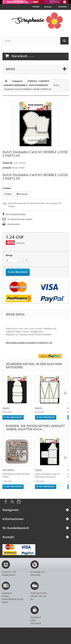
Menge (9, 255)
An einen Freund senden (20, 219)
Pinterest (22, 194)
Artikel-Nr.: (8, 163)
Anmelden (63, 7)
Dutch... (6, 408)
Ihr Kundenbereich (16, 528)
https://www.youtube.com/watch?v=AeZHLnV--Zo (29, 343)
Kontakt (36, 7)
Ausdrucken (14, 224)
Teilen (8, 194)
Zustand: (7, 168)
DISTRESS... (9, 470)
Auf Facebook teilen (16, 214)
